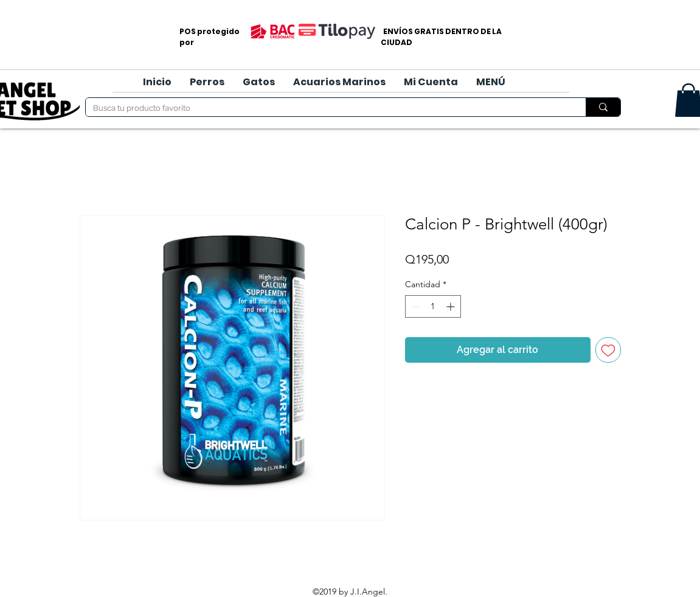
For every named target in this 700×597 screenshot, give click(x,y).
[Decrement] (414, 306)
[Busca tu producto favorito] (327, 108)
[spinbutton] (433, 306)
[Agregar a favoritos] (608, 350)
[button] (207, 82)
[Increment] (452, 306)
